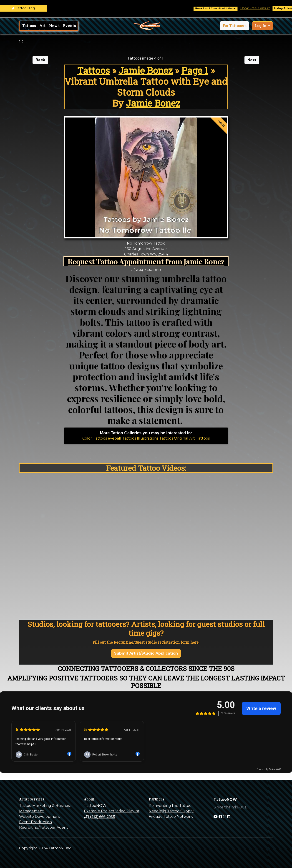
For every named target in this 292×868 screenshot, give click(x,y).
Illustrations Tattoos (155, 438)
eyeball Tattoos (122, 438)
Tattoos (29, 26)
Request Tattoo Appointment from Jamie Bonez (146, 261)
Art (42, 26)
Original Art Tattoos (192, 438)
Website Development (40, 817)
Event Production (35, 822)
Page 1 (195, 70)
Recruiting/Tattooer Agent (44, 827)
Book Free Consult (259, 8)
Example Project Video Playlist (112, 811)
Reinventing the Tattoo (170, 806)
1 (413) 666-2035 (99, 817)
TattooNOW (95, 806)
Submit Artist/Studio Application (146, 653)
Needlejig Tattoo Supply (171, 811)
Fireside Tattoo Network (171, 817)
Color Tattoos (95, 438)
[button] (234, 26)
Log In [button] (261, 26)
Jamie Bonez (146, 70)
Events (69, 26)
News (54, 26)
